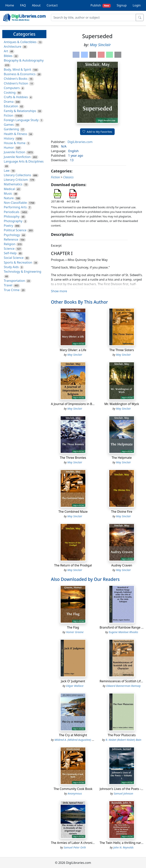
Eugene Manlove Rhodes (123, 632)
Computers (12, 88)
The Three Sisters (122, 350)
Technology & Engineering (23, 272)
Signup (122, 5)
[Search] (93, 17)
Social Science (14, 258)
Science (9, 249)
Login (137, 5)
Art (6, 51)
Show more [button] (59, 291)
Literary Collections (17, 175)
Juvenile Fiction (14, 152)
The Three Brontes (73, 458)
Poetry (8, 226)
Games (9, 125)
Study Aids (11, 267)
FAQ (23, 5)
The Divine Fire (122, 512)
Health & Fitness (15, 134)
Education (11, 106)
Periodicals (12, 212)
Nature (9, 198)
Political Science (15, 230)
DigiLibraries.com (80, 142)
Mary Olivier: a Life (73, 350)
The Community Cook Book (73, 789)
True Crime (12, 290)
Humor (9, 148)
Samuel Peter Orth (75, 847)
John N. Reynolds (123, 847)
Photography (13, 221)
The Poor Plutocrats (122, 735)
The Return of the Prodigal (73, 565)
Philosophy (12, 216)
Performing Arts (15, 207)
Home (10, 5)
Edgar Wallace (75, 686)
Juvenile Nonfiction (17, 157)
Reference (11, 239)
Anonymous (75, 793)
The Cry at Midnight (73, 735)
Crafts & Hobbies (16, 97)
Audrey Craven (122, 565)
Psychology (12, 235)
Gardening (11, 129)
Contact (52, 5)
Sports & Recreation (18, 262)
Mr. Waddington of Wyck (122, 404)
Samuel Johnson (123, 793)
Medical (9, 189)
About (36, 5)
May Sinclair (100, 45)
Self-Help (10, 253)
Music (8, 194)
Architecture (13, 47)
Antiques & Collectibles (20, 42)
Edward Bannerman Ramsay (123, 686)
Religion (10, 244)
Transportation (14, 281)
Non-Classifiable (15, 203)
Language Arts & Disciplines (24, 161)
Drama (9, 102)
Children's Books (16, 79)
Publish (101, 5)
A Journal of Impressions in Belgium (76, 404)
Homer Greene (75, 632)
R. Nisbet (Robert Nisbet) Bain (123, 740)
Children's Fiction (16, 83)
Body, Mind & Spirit (17, 70)
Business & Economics (20, 74)
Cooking (10, 92)
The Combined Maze (73, 512)
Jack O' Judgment (73, 681)
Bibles (8, 56)
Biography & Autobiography (24, 60)
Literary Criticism (16, 180)
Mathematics (13, 184)
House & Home (15, 143)
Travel (8, 285)
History (9, 138)
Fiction (9, 115)
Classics (68, 177)
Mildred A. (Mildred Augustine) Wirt (76, 740)
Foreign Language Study (21, 120)
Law (7, 171)
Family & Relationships (20, 111)
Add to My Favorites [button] (97, 132)
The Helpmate (122, 458)
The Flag (73, 627)
